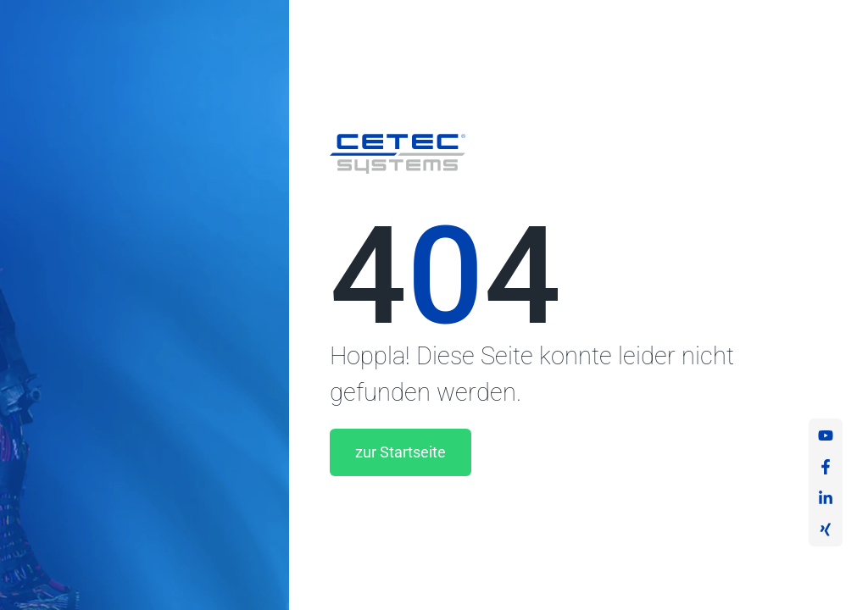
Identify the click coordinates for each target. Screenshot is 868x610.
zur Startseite (401, 452)
